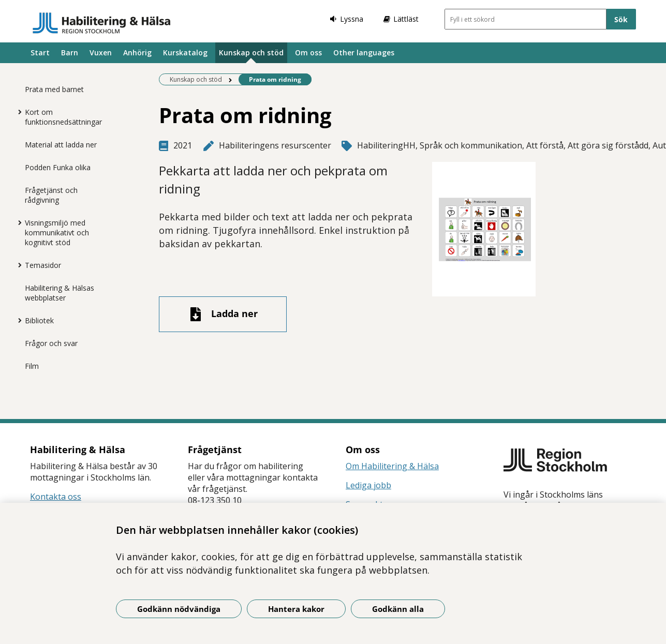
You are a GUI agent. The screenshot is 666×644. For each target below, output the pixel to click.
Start (40, 53)
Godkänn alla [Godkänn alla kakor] (398, 609)
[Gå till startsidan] (102, 23)
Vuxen (101, 53)
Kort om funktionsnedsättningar (63, 117)
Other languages (364, 53)
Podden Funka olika (58, 167)
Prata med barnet (54, 89)
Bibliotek (39, 320)
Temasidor (43, 265)
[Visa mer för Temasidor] (17, 265)
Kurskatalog (185, 53)
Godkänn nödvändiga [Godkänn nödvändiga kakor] (179, 609)
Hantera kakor (296, 609)
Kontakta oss (56, 497)
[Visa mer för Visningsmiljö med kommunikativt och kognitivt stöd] (17, 222)
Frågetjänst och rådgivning (51, 195)
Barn (70, 53)
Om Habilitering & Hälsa (392, 466)
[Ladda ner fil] (223, 314)
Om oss (308, 53)
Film (32, 366)
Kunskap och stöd (251, 53)
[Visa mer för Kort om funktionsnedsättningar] (17, 112)
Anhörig (137, 53)
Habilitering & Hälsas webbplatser (60, 293)
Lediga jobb (368, 485)
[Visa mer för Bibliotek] (17, 320)
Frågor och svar (51, 343)
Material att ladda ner (61, 145)
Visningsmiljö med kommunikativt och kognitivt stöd (57, 233)
